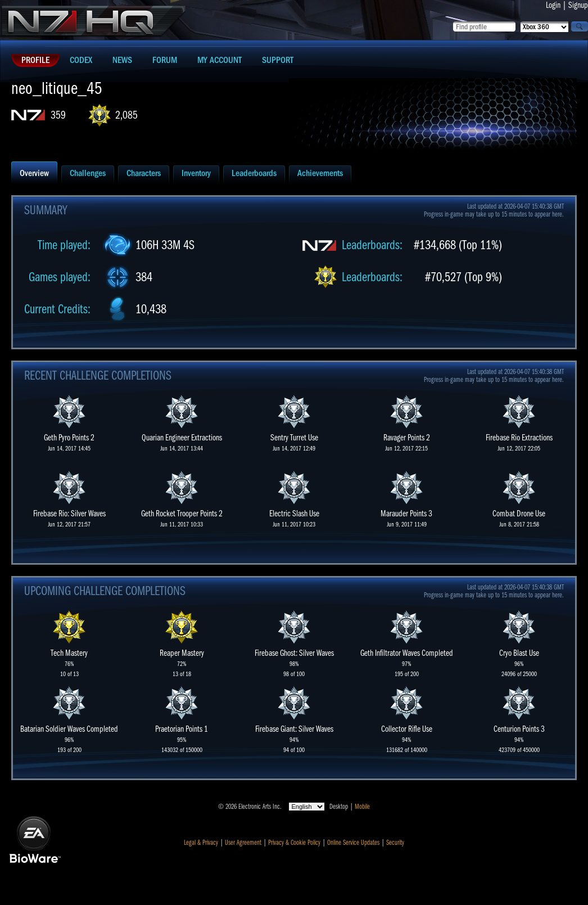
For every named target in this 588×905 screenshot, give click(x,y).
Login (553, 5)
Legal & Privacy (201, 843)
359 (58, 115)
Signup (578, 5)
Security (395, 843)
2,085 (126, 115)
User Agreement (243, 843)
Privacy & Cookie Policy (294, 843)
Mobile (362, 807)
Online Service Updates (353, 843)
